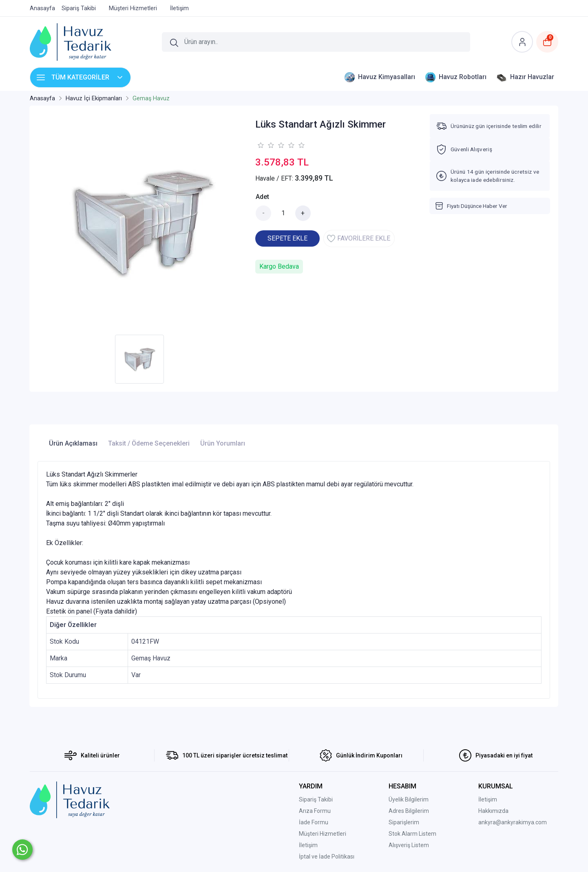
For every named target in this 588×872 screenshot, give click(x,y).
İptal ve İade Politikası (327, 857)
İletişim (308, 845)
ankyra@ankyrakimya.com (513, 822)
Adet (262, 197)
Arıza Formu (315, 811)
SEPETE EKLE (287, 238)
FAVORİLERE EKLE (359, 238)
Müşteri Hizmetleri (323, 834)
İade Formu (314, 822)
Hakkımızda (493, 811)
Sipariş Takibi (316, 799)
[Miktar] (283, 213)
